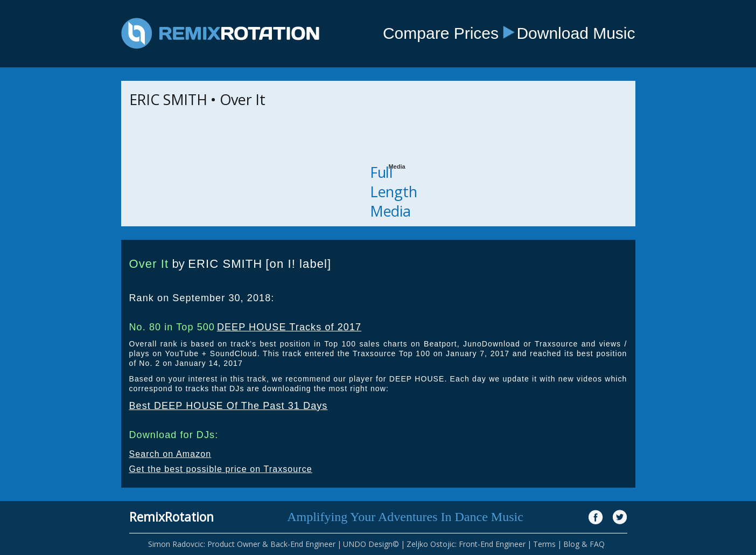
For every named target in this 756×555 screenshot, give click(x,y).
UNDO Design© (371, 544)
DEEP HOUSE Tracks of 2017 (289, 327)
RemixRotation (171, 517)
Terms (544, 544)
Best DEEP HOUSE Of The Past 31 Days (229, 406)
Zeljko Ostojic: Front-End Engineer (466, 544)
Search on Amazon (170, 454)
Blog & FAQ (584, 544)
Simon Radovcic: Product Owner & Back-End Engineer (242, 544)
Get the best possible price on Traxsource (221, 469)
